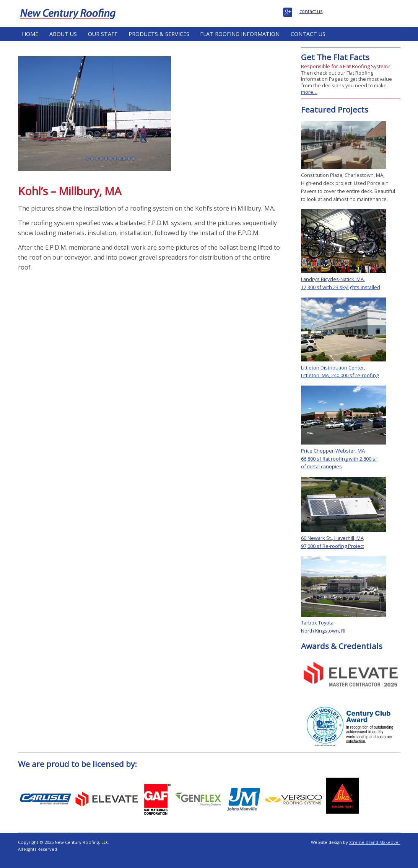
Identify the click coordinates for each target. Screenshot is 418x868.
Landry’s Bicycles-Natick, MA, (333, 279)
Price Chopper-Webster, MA (333, 451)
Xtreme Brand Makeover (375, 842)
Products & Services (159, 34)
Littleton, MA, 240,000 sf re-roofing (340, 375)
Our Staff (103, 34)
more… (309, 92)
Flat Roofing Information (240, 34)
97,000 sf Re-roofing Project (333, 546)
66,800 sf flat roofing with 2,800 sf (339, 459)
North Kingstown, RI (323, 631)
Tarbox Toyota (317, 623)
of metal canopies (321, 466)
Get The (335, 57)
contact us (311, 11)
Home (30, 34)
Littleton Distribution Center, (333, 368)
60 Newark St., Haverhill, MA (332, 538)
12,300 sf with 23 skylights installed (341, 287)
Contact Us (308, 34)
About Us (63, 34)
